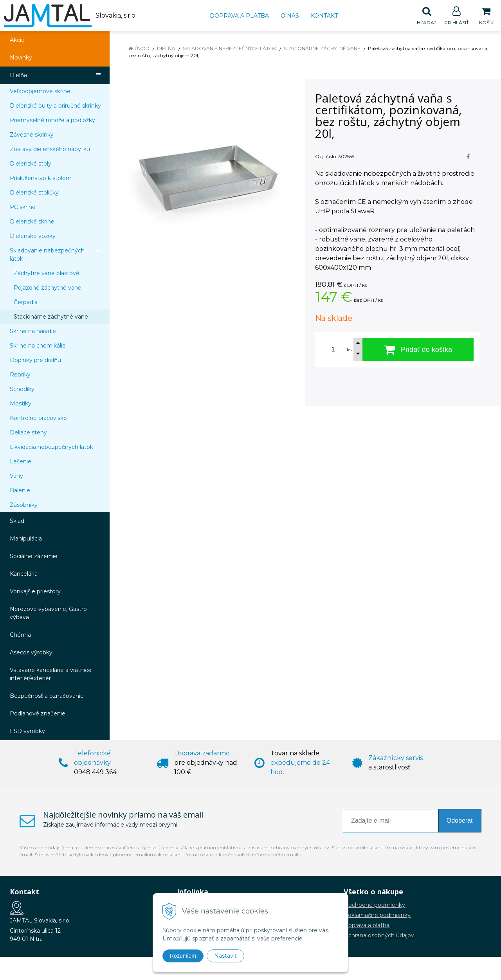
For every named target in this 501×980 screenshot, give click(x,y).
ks (349, 350)
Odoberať (460, 821)
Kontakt (324, 16)
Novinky (21, 58)
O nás (290, 16)
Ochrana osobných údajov (379, 936)
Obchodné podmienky (374, 905)
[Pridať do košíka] (418, 350)
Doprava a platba (239, 16)
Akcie (17, 40)
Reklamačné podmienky (377, 915)
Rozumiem (183, 956)
